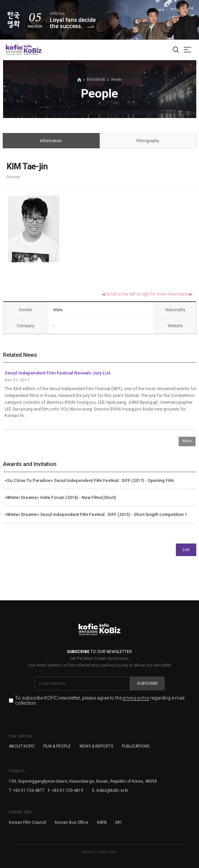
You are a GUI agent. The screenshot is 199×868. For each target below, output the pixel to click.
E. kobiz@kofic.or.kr (110, 790)
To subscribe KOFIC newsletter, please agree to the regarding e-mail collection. (100, 700)
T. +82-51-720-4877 (27, 790)
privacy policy (136, 698)
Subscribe (147, 683)
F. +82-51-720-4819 (66, 790)
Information (51, 141)
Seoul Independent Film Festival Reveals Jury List (57, 373)
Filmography (148, 141)
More (187, 441)
